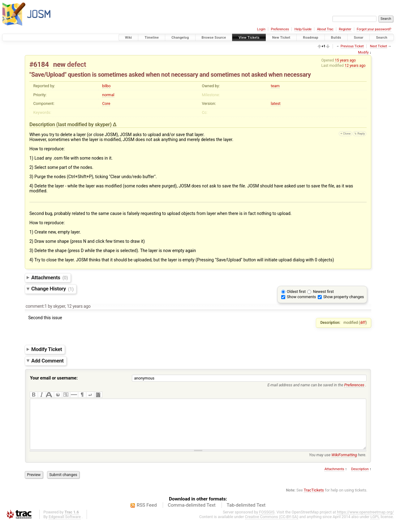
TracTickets (314, 499)
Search (382, 38)
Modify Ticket (47, 349)
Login (261, 29)
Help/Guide (303, 29)
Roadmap (311, 38)
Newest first (323, 292)
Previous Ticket (352, 46)
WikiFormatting (344, 464)
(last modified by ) (85, 124)
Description (360, 478)
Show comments (301, 297)
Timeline (152, 38)
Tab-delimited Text (246, 514)
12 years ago (355, 66)
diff (363, 323)
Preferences (280, 29)
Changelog (180, 38)
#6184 (39, 64)
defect (77, 64)
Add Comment (47, 361)
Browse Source (214, 38)
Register (345, 29)
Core (106, 103)
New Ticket (281, 38)
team (275, 86)
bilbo (106, 86)
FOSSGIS (267, 521)
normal (108, 95)
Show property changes (344, 297)
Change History (52, 289)
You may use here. (338, 464)
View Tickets (249, 38)
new (59, 64)
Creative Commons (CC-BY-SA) (272, 526)
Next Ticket (379, 46)
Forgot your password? (374, 29)
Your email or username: (54, 378)
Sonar (359, 38)
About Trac (325, 29)
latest (275, 103)
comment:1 (36, 306)
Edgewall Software (65, 526)
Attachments (50, 277)
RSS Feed (147, 514)
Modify (363, 52)
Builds (336, 38)
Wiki (129, 38)
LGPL (375, 526)
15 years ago (345, 60)
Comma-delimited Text (192, 514)
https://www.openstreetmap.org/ (365, 521)
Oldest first (296, 292)
